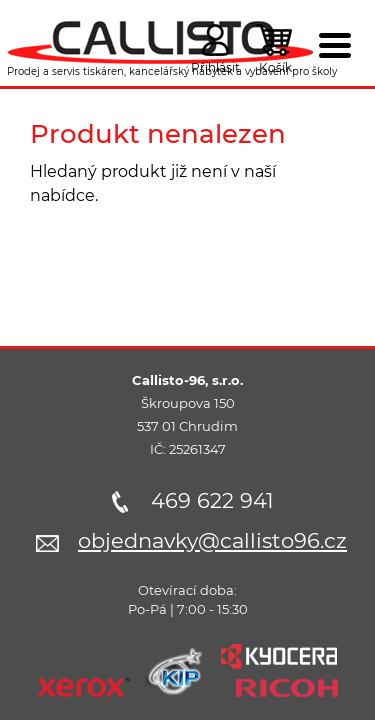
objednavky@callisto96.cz (212, 540)
